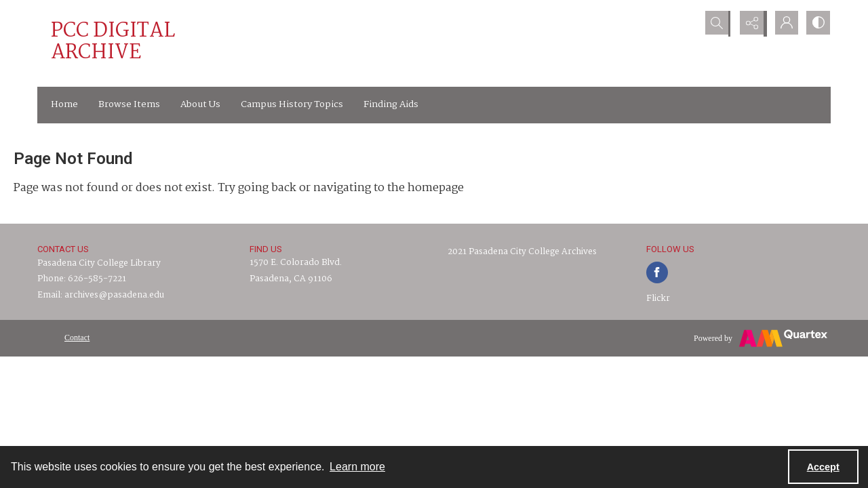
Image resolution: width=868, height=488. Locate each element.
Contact (77, 338)
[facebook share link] (657, 272)
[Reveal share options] (749, 24)
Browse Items (129, 104)
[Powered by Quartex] (761, 338)
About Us (200, 104)
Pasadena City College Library (99, 263)
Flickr (658, 299)
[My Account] (783, 24)
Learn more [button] (357, 467)
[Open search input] (715, 24)
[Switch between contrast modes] (817, 24)
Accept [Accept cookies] (823, 467)
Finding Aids (391, 104)
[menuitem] (77, 338)
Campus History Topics (292, 104)
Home (64, 104)
